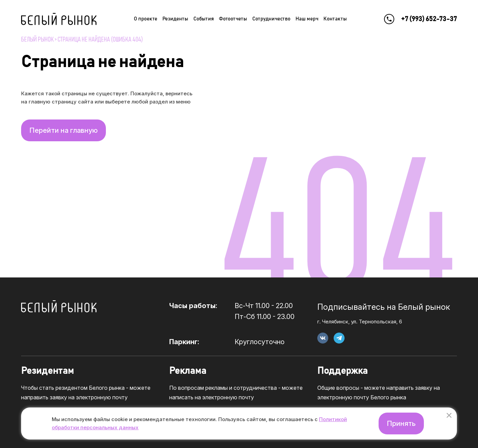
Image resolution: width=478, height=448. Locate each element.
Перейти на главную (63, 130)
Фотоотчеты (233, 19)
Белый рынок (37, 39)
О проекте (146, 19)
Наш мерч (307, 19)
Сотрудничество (271, 19)
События (204, 19)
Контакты (335, 19)
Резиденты (175, 19)
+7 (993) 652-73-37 (429, 19)
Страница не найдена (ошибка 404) (100, 39)
